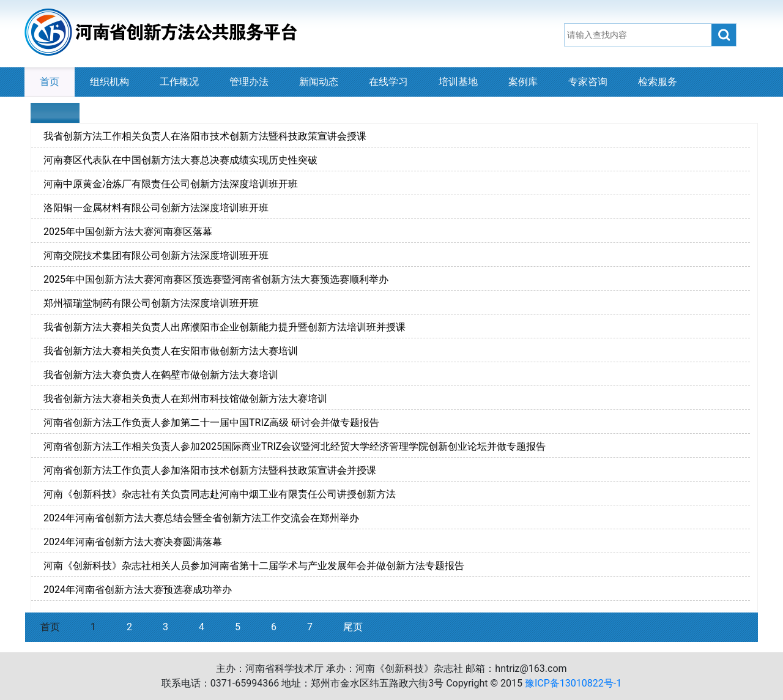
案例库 (523, 82)
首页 (50, 82)
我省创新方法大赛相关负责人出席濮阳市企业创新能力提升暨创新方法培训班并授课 (225, 327)
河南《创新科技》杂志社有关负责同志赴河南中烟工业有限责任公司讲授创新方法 (220, 494)
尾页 (353, 627)
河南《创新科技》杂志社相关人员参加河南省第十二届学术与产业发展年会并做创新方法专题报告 (254, 566)
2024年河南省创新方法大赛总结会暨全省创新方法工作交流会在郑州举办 (201, 518)
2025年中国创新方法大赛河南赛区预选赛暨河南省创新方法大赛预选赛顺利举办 (216, 279)
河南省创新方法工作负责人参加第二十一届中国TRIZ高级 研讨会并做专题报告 (211, 423)
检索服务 (658, 82)
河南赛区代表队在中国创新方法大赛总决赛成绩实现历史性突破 (180, 160)
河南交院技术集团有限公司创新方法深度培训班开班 (156, 255)
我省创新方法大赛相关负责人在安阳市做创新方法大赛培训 (171, 351)
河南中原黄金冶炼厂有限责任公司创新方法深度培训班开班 (171, 184)
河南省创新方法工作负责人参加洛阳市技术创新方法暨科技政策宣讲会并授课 (210, 470)
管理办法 (249, 82)
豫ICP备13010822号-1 (573, 683)
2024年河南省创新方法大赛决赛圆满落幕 (133, 542)
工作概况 (179, 82)
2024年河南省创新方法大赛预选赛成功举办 (138, 590)
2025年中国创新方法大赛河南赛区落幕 (128, 232)
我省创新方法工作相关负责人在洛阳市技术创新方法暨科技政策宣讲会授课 (205, 136)
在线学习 (388, 82)
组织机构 (109, 82)
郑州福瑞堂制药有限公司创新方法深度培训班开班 (151, 303)
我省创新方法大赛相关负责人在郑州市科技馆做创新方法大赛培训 (185, 399)
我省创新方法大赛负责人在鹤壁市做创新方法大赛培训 (161, 375)
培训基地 (458, 82)
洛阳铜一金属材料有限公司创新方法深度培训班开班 (156, 208)
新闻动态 (319, 82)
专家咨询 (588, 82)
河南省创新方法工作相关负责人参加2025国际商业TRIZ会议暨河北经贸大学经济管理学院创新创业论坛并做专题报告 (295, 446)
